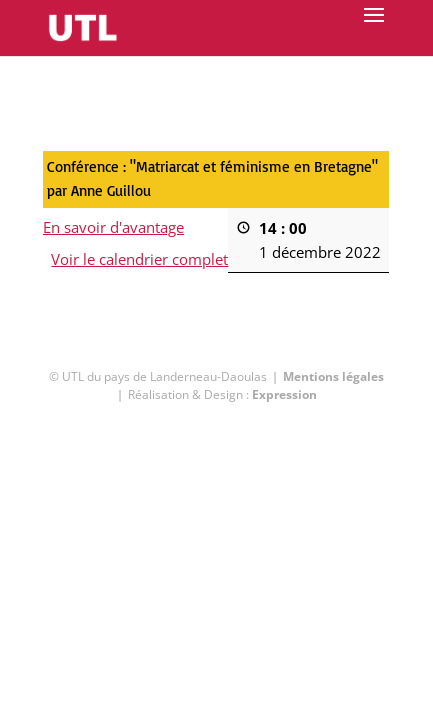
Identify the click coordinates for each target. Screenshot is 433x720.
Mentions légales (333, 376)
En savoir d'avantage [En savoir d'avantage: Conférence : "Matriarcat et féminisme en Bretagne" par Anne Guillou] (113, 227)
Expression (284, 394)
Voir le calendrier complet (140, 259)
